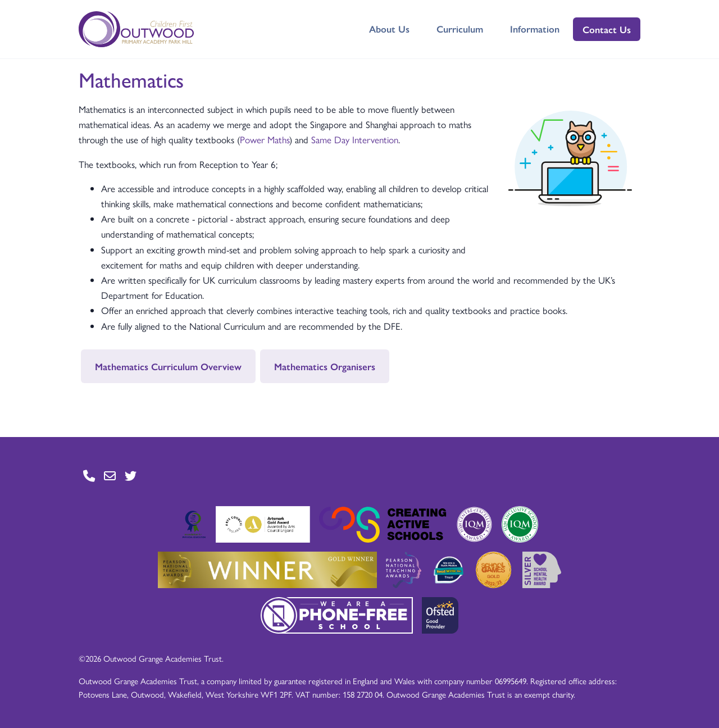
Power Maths (265, 139)
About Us (389, 29)
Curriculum (460, 29)
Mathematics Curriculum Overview (168, 366)
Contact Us (607, 29)
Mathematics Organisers (325, 366)
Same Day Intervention (355, 139)
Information (535, 29)
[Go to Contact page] (89, 476)
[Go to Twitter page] (131, 476)
